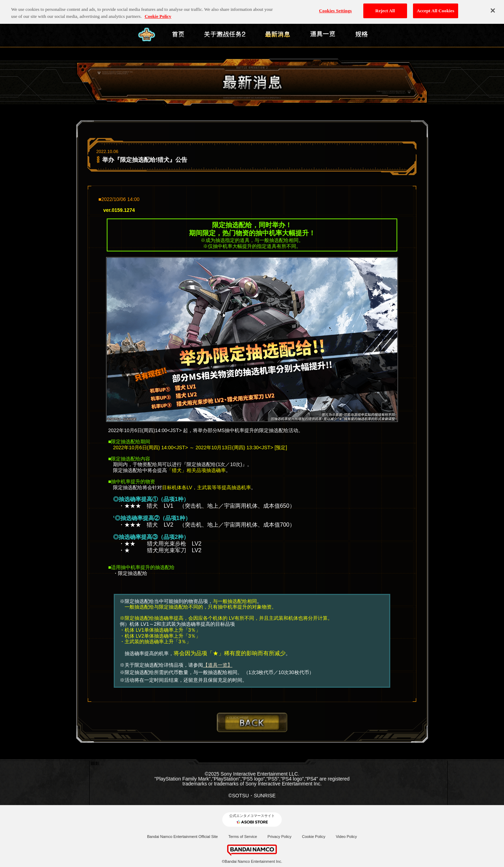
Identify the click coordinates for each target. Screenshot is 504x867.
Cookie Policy (314, 837)
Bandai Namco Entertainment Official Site (182, 837)
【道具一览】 (218, 665)
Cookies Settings (335, 8)
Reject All (385, 8)
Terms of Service (243, 837)
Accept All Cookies (436, 8)
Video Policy (346, 837)
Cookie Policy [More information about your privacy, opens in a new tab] (158, 13)
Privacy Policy (279, 837)
